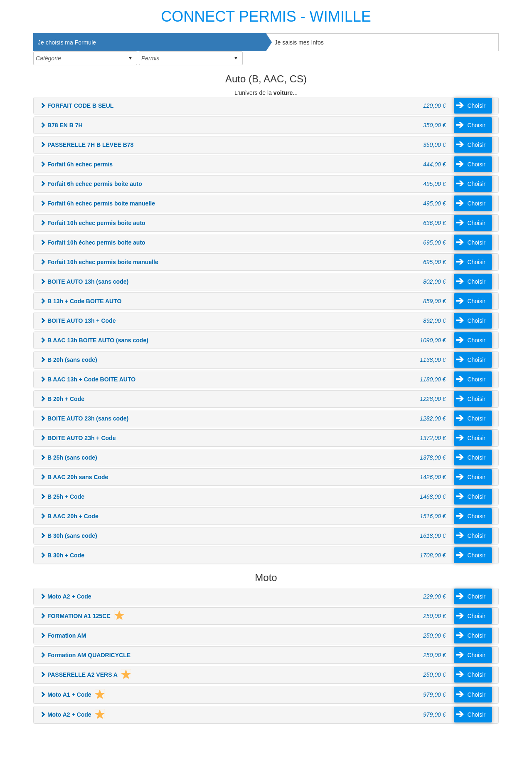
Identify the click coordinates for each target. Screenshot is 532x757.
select (130, 58)
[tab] (150, 42)
